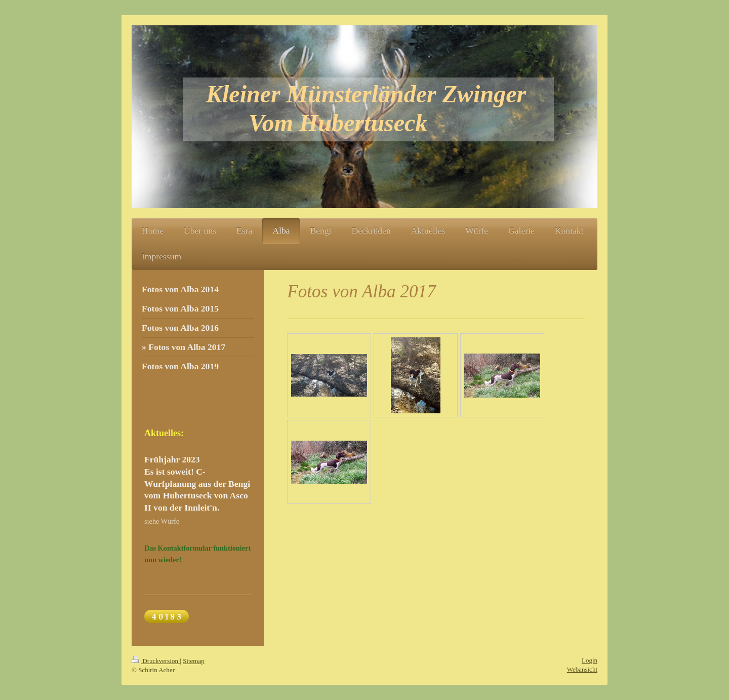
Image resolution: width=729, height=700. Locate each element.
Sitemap (194, 661)
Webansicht (582, 669)
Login (590, 660)
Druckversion (156, 661)
